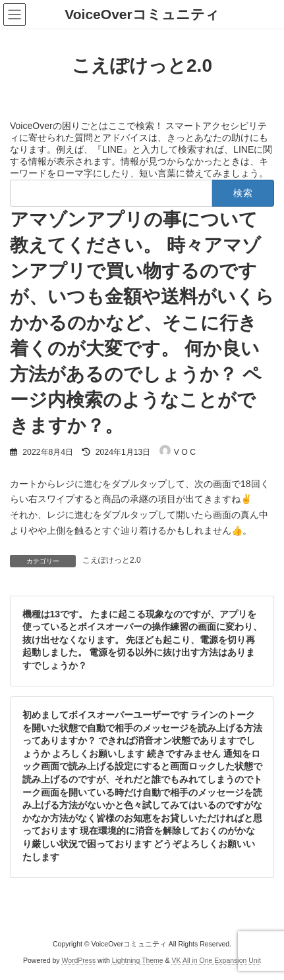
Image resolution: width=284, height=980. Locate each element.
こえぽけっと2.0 (112, 560)
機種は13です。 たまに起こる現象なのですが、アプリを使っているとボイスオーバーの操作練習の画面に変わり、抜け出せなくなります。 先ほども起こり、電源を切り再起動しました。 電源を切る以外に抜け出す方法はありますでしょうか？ (142, 639)
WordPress (78, 960)
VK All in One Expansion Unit (216, 960)
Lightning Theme (138, 960)
